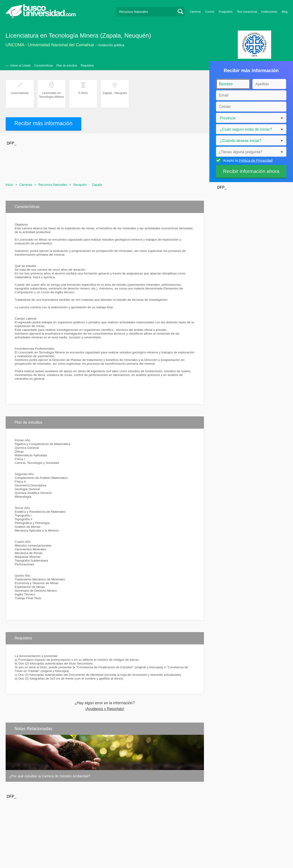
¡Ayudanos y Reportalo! (105, 709)
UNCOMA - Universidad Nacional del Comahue (50, 45)
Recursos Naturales (53, 185)
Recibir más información (44, 123)
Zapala (97, 185)
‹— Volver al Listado (18, 66)
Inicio (10, 185)
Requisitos (87, 66)
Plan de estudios (67, 66)
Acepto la (247, 160)
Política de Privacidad (256, 160)
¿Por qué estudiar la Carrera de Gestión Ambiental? (50, 776)
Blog (285, 12)
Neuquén (80, 185)
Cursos (210, 12)
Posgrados (225, 12)
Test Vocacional (247, 12)
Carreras (195, 12)
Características (43, 66)
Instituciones (269, 12)
